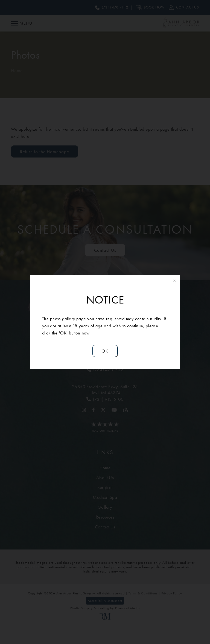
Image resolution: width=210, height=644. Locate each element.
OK (105, 351)
